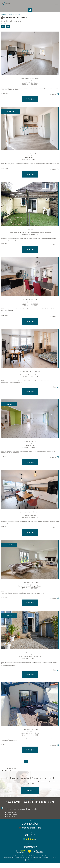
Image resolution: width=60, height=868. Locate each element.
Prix (3, 27)
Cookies (54, 857)
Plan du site (16, 857)
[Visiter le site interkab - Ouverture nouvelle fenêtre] (21, 851)
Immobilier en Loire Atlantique (8, 14)
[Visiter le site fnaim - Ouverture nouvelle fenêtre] (30, 851)
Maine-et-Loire (11, 828)
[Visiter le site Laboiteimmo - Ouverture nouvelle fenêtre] (30, 861)
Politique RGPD (47, 857)
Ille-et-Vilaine (11, 831)
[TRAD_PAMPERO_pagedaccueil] (6, 4)
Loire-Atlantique (12, 830)
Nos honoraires (8, 857)
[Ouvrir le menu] (56, 4)
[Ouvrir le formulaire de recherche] (30, 10)
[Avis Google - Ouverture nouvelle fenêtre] (29, 839)
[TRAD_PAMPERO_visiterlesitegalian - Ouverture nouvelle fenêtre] (38, 851)
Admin (32, 857)
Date (8, 27)
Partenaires (38, 857)
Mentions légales (25, 857)
